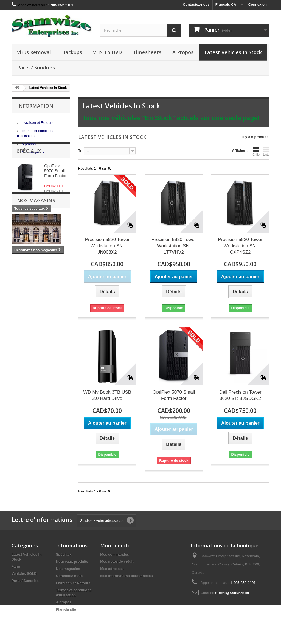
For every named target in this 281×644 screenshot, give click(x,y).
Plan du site (66, 609)
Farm (16, 566)
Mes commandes (115, 554)
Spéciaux (29, 171)
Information (35, 106)
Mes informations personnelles (126, 576)
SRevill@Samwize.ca (232, 593)
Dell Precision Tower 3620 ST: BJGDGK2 (240, 395)
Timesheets (147, 52)
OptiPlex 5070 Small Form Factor (55, 191)
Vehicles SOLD (24, 574)
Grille (256, 151)
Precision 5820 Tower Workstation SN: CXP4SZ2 (240, 246)
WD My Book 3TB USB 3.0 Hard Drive (107, 395)
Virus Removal (34, 52)
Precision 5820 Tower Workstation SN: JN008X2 (107, 246)
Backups (72, 52)
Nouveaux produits (72, 562)
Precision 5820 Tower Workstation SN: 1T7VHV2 (174, 246)
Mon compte (115, 545)
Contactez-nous (196, 5)
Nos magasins (32, 150)
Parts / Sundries (36, 68)
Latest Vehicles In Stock (233, 52)
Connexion (258, 5)
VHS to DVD (107, 52)
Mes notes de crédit (117, 562)
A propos (183, 52)
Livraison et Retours (37, 120)
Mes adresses (112, 569)
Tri (80, 151)
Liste (266, 151)
